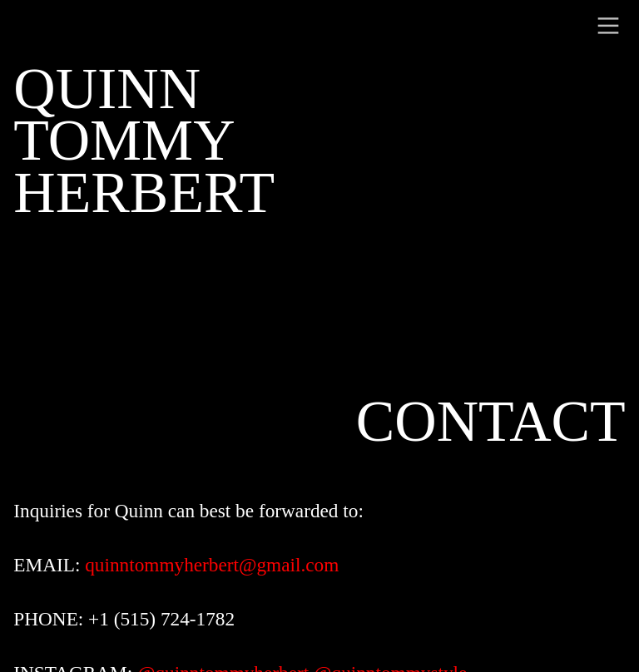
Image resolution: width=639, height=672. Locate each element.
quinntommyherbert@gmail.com (212, 565)
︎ (608, 26)
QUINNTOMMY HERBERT (144, 141)
